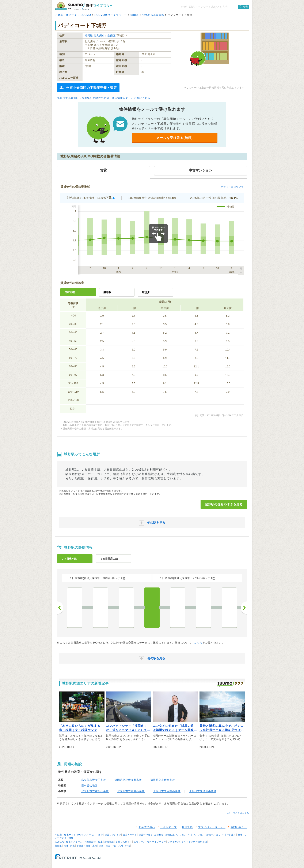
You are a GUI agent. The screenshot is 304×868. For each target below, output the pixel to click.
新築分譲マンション (176, 835)
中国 (114, 846)
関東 (73, 846)
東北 (66, 846)
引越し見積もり (124, 842)
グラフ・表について (232, 187)
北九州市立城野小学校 (131, 791)
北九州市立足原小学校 (203, 791)
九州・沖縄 (124, 846)
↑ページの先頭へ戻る (238, 813)
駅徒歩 (146, 292)
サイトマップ (168, 827)
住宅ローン (140, 842)
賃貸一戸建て (146, 835)
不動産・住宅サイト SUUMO (73, 15)
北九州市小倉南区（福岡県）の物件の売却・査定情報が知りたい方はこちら (104, 98)
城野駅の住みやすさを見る (224, 504)
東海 (95, 846)
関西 (101, 846)
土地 (240, 835)
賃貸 (100, 835)
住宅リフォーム (74, 842)
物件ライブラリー (157, 842)
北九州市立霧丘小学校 (95, 791)
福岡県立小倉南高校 (163, 780)
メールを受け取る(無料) (175, 138)
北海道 (58, 846)
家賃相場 (159, 835)
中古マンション (196, 835)
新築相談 (109, 842)
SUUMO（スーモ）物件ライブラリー (84, 6)
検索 (245, 7)
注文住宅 (60, 842)
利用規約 (187, 827)
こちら (198, 643)
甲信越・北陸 (84, 846)
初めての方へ (147, 827)
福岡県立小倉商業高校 (128, 780)
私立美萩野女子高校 (94, 780)
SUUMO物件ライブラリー (111, 15)
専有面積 (70, 292)
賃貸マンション (113, 835)
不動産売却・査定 (94, 842)
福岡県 (135, 15)
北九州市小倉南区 (153, 15)
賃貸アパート (130, 835)
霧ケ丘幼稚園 (90, 786)
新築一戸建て (213, 835)
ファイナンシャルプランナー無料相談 (187, 842)
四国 (108, 846)
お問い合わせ (239, 827)
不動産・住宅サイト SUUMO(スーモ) (75, 835)
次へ (244, 608)
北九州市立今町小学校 (167, 791)
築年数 (107, 292)
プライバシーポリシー (212, 827)
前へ (60, 608)
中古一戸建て (229, 835)
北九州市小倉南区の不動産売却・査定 (88, 88)
